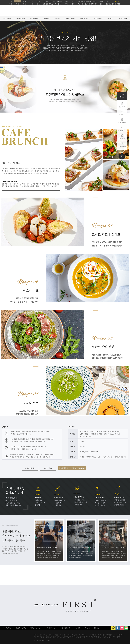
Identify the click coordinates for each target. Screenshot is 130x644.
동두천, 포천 (94, 4)
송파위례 (59, 1)
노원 (38, 1)
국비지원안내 (122, 123)
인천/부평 (45, 1)
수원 (31, 4)
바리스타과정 (21, 18)
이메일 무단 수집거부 (37, 628)
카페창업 (116, 1)
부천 (11, 4)
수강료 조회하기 (30, 468)
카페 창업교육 (70, 18)
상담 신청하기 (48, 468)
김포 (18, 4)
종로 (31, 1)
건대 (66, 1)
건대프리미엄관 (116, 4)
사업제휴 (77, 628)
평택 (108, 1)
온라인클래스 (122, 146)
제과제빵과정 (34, 18)
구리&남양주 (52, 4)
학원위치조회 (122, 131)
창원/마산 (108, 4)
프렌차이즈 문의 (52, 628)
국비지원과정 (84, 18)
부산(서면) (80, 4)
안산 (38, 4)
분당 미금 (80, 1)
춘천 (94, 1)
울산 (59, 4)
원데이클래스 (98, 18)
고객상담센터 (123, 18)
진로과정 (58, 18)
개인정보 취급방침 (21, 628)
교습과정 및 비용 (66, 628)
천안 (101, 4)
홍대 (24, 1)
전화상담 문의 (72, 468)
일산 (24, 4)
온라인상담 (122, 115)
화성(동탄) (87, 4)
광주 (73, 4)
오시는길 (87, 628)
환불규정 (97, 628)
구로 (18, 1)
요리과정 (47, 18)
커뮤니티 (110, 18)
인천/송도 (52, 1)
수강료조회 (122, 107)
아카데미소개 (7, 18)
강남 (11, 1)
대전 (66, 4)
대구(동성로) (87, 1)
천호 (73, 1)
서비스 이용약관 (6, 628)
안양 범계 (45, 4)
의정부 (101, 1)
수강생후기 (122, 138)
